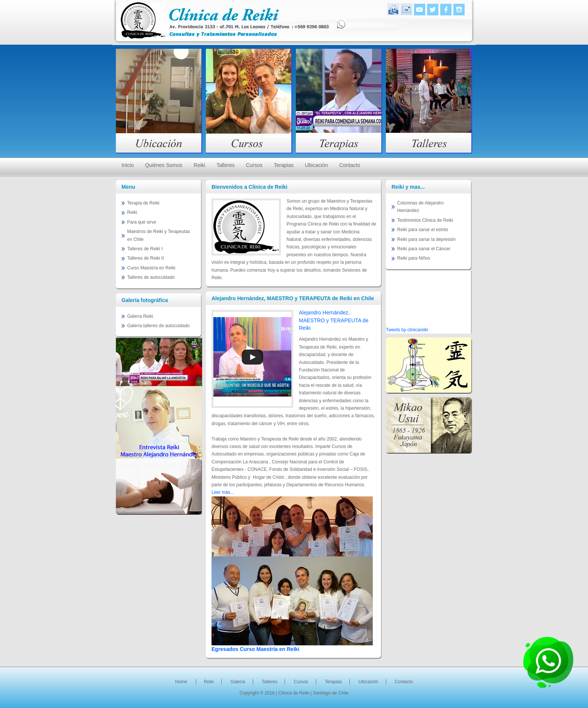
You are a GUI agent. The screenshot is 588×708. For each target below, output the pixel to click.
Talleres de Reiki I (145, 249)
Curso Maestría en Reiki (151, 268)
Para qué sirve (142, 222)
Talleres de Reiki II (145, 258)
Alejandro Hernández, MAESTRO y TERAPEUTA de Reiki (334, 320)
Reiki (199, 165)
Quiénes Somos (164, 165)
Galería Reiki (140, 316)
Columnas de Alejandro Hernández (420, 207)
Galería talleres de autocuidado (158, 326)
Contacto (349, 165)
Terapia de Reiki (143, 203)
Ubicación (316, 165)
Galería (238, 682)
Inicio (128, 165)
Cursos (254, 165)
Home (181, 682)
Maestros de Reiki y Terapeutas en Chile (159, 235)
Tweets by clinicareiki (407, 330)
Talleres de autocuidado (151, 277)
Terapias (284, 165)
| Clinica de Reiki (293, 693)
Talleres (225, 165)
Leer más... (223, 492)
